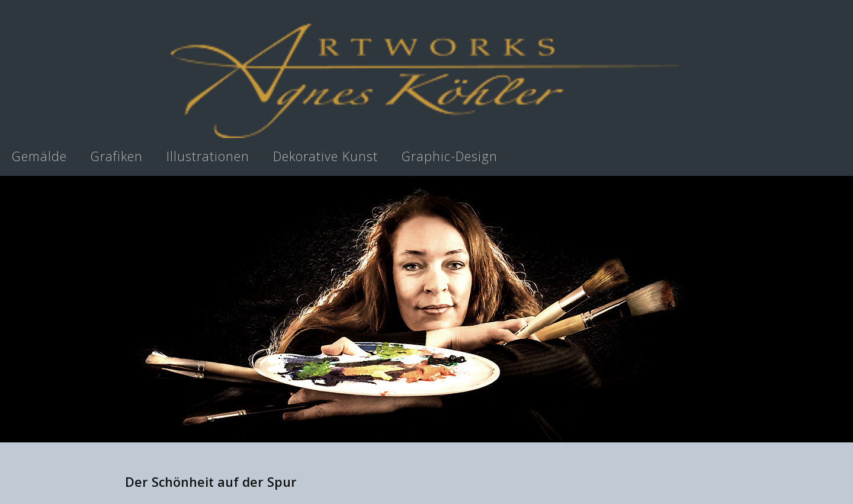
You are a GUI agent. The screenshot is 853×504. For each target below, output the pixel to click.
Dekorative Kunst (326, 156)
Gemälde (39, 156)
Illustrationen (208, 156)
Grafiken (117, 156)
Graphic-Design (450, 156)
